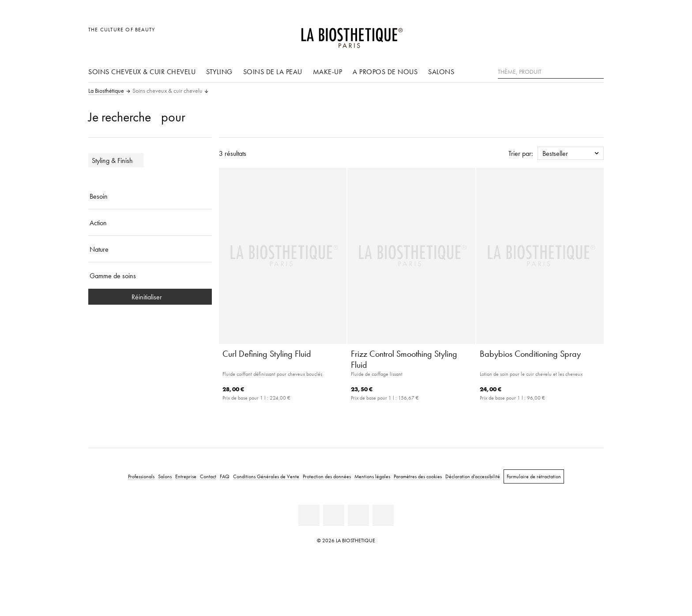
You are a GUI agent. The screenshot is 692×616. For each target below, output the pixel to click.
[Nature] (150, 249)
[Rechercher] (597, 71)
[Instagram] (358, 515)
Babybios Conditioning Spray (530, 354)
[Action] (150, 223)
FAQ (225, 476)
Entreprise (186, 476)
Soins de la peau (273, 72)
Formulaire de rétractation (534, 476)
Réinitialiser (150, 297)
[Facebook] (334, 515)
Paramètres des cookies (418, 476)
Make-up (328, 72)
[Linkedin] (309, 515)
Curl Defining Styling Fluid (267, 354)
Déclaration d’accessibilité (473, 476)
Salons (441, 72)
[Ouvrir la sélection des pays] (555, 34)
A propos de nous (385, 72)
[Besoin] (150, 196)
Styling (219, 72)
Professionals (141, 476)
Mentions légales (372, 476)
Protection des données (327, 476)
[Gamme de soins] (150, 276)
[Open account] (575, 34)
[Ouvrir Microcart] (595, 34)
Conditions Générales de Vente (266, 476)
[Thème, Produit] (551, 72)
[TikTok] (383, 515)
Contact (208, 476)
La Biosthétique (106, 91)
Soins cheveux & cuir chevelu (142, 72)
